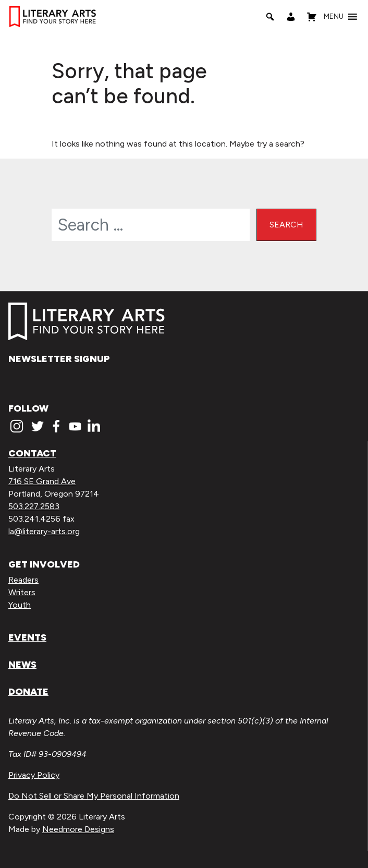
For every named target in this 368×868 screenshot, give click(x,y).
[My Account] (291, 17)
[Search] (270, 17)
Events (27, 637)
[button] (334, 17)
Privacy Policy (34, 775)
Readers (23, 580)
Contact (32, 453)
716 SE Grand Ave (42, 481)
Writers (22, 592)
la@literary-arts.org (44, 531)
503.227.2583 (34, 506)
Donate (28, 692)
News (22, 665)
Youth (20, 605)
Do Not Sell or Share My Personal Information (94, 796)
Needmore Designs (78, 829)
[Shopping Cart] (312, 17)
